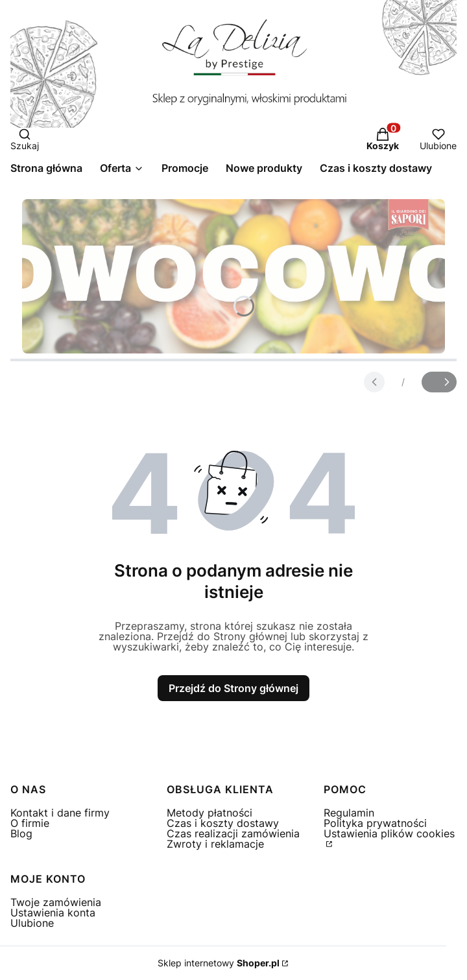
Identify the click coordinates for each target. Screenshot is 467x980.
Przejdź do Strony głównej (233, 688)
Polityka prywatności (375, 823)
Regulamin (349, 813)
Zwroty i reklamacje (215, 844)
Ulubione (32, 923)
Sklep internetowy (219, 963)
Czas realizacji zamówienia (233, 833)
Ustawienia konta (53, 913)
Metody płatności (210, 813)
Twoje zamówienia (56, 902)
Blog (21, 833)
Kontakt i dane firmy (60, 813)
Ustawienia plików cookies (389, 833)
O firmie (30, 823)
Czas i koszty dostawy (223, 823)
